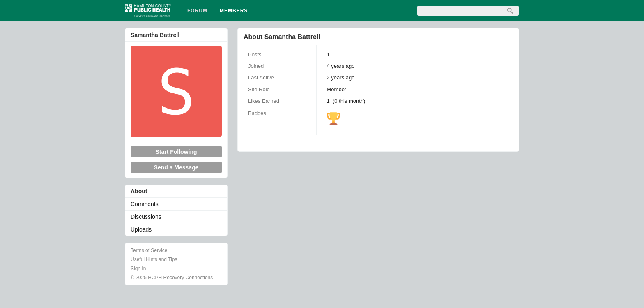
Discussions (146, 217)
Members (234, 11)
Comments (145, 204)
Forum (197, 11)
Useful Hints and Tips (154, 259)
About (139, 191)
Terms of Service (149, 250)
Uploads (141, 229)
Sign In (138, 269)
